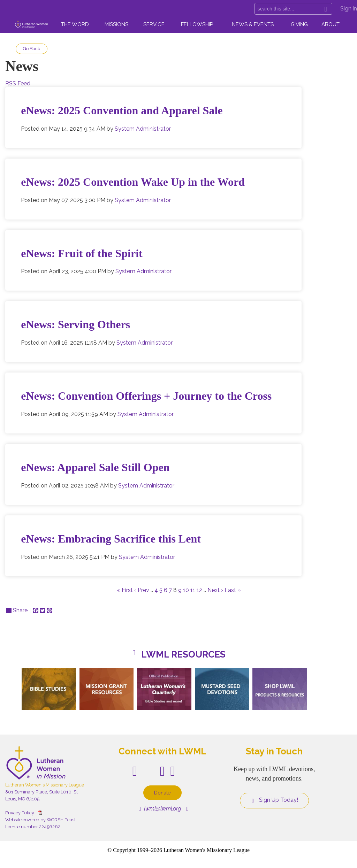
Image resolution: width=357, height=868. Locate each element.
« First (125, 590)
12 (199, 590)
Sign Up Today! (274, 800)
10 (186, 590)
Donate (162, 793)
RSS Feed (18, 83)
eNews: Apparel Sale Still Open (95, 467)
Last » (233, 590)
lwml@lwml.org (160, 809)
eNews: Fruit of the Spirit (82, 253)
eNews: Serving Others (75, 324)
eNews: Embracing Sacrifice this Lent (111, 539)
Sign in (349, 9)
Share (17, 610)
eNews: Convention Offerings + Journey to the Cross (146, 396)
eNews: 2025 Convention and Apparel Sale (122, 110)
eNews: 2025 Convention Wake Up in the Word (133, 182)
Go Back (32, 49)
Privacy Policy (20, 813)
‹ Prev (142, 590)
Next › (215, 590)
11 (193, 590)
